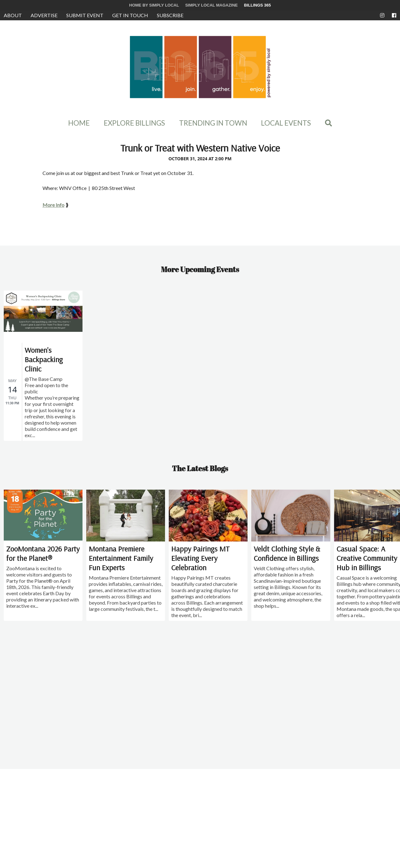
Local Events (286, 123)
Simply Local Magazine (212, 5)
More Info (53, 205)
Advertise (44, 15)
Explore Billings (134, 123)
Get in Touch (130, 15)
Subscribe (170, 15)
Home (79, 123)
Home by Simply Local (154, 5)
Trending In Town (213, 123)
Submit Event (85, 15)
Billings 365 (257, 5)
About (13, 15)
